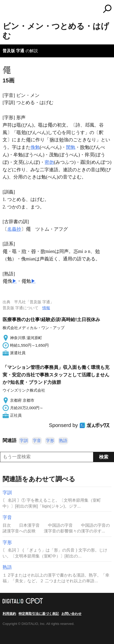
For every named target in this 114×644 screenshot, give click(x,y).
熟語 (63, 441)
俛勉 (35, 147)
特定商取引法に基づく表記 (39, 614)
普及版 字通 (13, 51)
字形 (50, 441)
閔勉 (71, 147)
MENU (6, 9)
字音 (37, 441)
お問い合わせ (71, 614)
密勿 (49, 162)
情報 (46, 308)
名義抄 (14, 229)
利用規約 (9, 614)
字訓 (24, 441)
